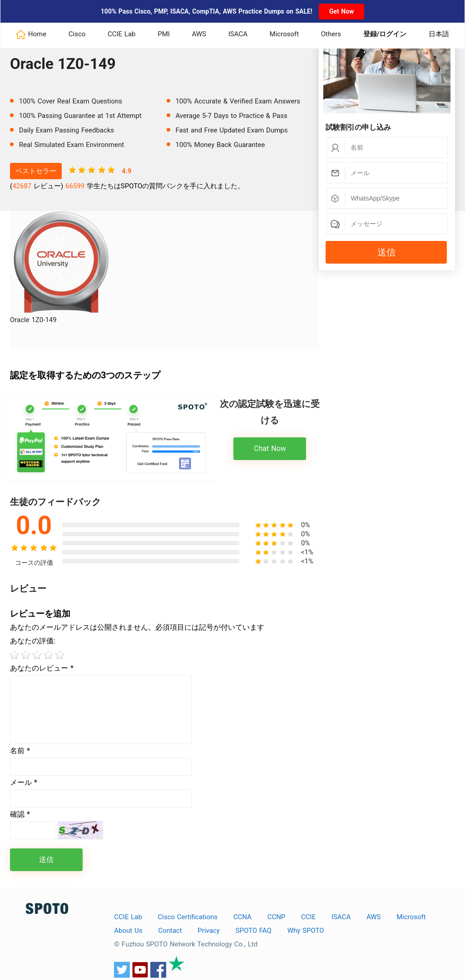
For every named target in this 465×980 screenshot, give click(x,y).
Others (331, 34)
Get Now (341, 11)
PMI (164, 34)
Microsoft (284, 34)
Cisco (77, 34)
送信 (386, 252)
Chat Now (270, 448)
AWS (199, 34)
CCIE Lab (122, 34)
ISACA (238, 34)
